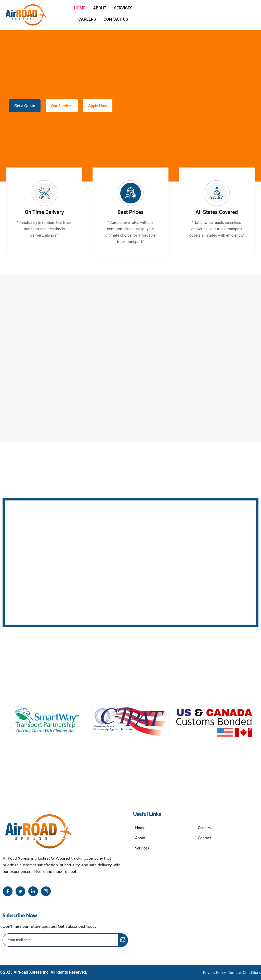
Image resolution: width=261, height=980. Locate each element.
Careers (87, 19)
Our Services (65, 108)
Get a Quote (26, 108)
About (100, 8)
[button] (11, 728)
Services (123, 8)
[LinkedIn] (33, 891)
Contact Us (116, 19)
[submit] (123, 940)
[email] (60, 940)
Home (80, 8)
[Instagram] (46, 891)
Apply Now (103, 108)
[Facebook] (8, 891)
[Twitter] (20, 891)
